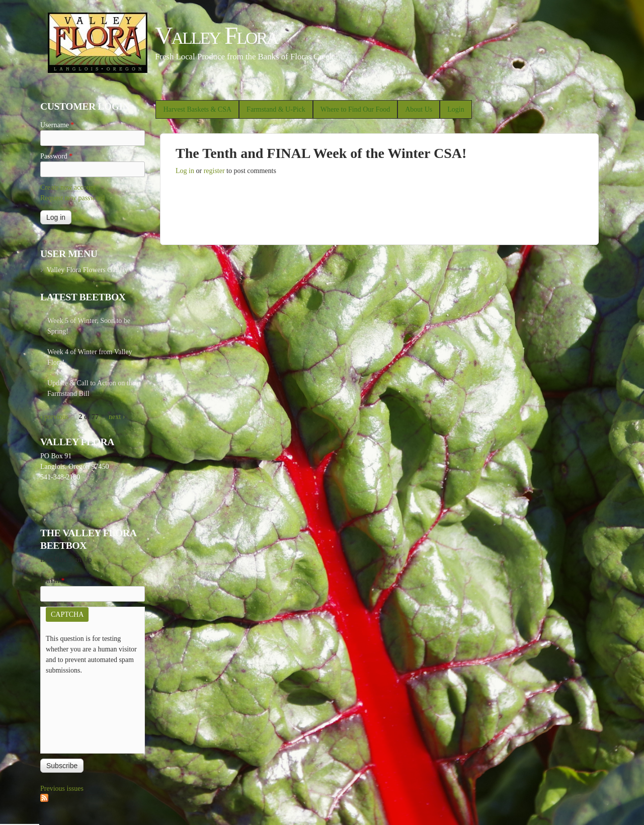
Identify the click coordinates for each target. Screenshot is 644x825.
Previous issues (62, 789)
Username (57, 125)
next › (117, 417)
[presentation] (87, 712)
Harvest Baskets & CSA (197, 109)
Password (56, 156)
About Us (419, 109)
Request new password (72, 198)
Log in (185, 171)
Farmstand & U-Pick (276, 109)
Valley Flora (216, 35)
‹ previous (54, 417)
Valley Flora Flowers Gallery (87, 270)
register (214, 171)
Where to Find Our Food (355, 109)
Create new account (68, 187)
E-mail (53, 581)
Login (456, 109)
